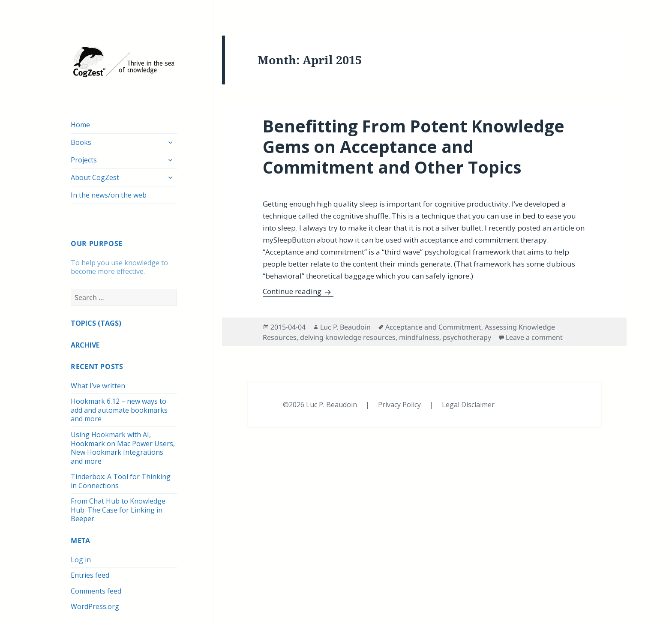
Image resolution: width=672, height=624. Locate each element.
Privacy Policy (400, 405)
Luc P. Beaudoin (345, 327)
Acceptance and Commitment (433, 327)
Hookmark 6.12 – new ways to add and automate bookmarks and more (119, 410)
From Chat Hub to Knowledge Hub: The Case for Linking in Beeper (118, 510)
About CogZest (95, 177)
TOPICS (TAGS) (96, 323)
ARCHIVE (85, 345)
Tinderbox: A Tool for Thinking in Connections (121, 481)
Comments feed (96, 591)
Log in (81, 560)
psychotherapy (467, 337)
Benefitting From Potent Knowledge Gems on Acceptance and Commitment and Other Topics (414, 146)
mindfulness (419, 337)
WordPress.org (95, 606)
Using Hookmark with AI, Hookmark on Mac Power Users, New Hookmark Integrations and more (123, 448)
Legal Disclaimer (468, 405)
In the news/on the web (109, 195)
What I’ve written (98, 386)
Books (81, 142)
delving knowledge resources (348, 337)
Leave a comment (534, 337)
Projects (84, 160)
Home (80, 125)
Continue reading (298, 291)
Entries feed (90, 575)
